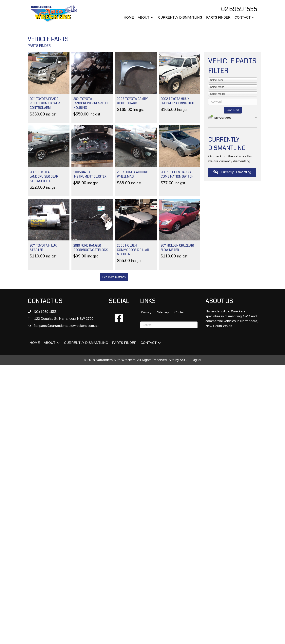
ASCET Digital (190, 360)
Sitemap (163, 312)
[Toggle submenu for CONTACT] (253, 18)
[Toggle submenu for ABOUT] (152, 18)
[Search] (169, 325)
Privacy (146, 312)
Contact (180, 312)
